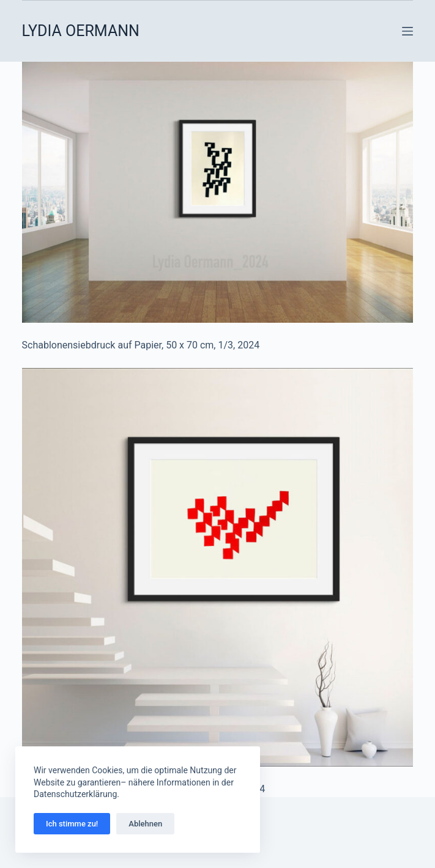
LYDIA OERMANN (81, 31)
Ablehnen (145, 824)
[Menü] (407, 31)
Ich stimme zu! (72, 824)
